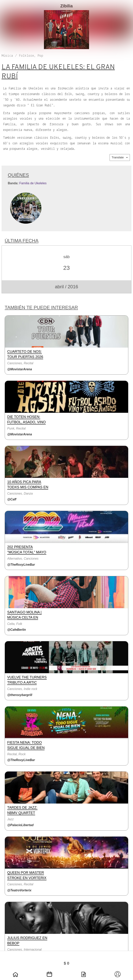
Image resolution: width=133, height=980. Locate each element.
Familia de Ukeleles (33, 183)
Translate (120, 157)
